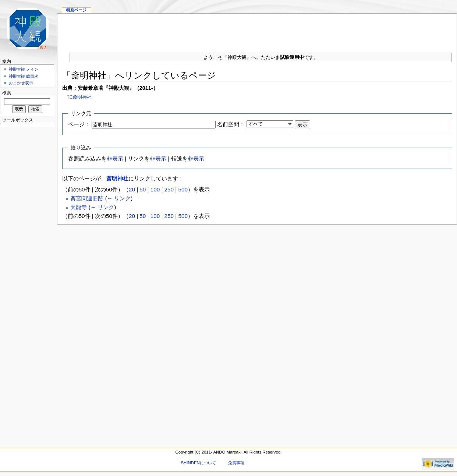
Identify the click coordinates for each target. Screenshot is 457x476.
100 (155, 189)
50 (143, 189)
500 (183, 189)
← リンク (119, 198)
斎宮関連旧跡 (87, 198)
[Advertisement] (26, 239)
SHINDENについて (198, 463)
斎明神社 (82, 97)
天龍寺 (79, 207)
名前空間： (231, 124)
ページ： (79, 124)
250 (169, 189)
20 (132, 189)
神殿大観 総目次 (24, 76)
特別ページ (76, 10)
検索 (7, 93)
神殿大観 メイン (24, 69)
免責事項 (236, 463)
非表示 (115, 158)
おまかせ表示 (21, 83)
